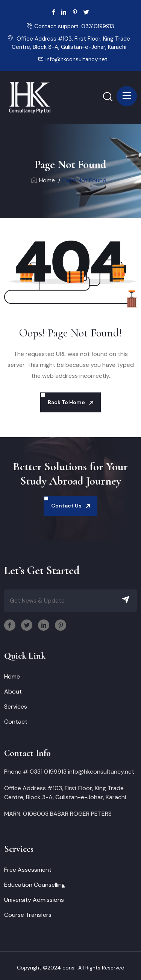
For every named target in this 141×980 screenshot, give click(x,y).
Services (16, 707)
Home (43, 180)
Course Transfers (28, 915)
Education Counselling (35, 885)
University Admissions (34, 900)
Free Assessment (28, 870)
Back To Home (66, 402)
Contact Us (66, 506)
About (13, 691)
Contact (16, 722)
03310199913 (98, 26)
